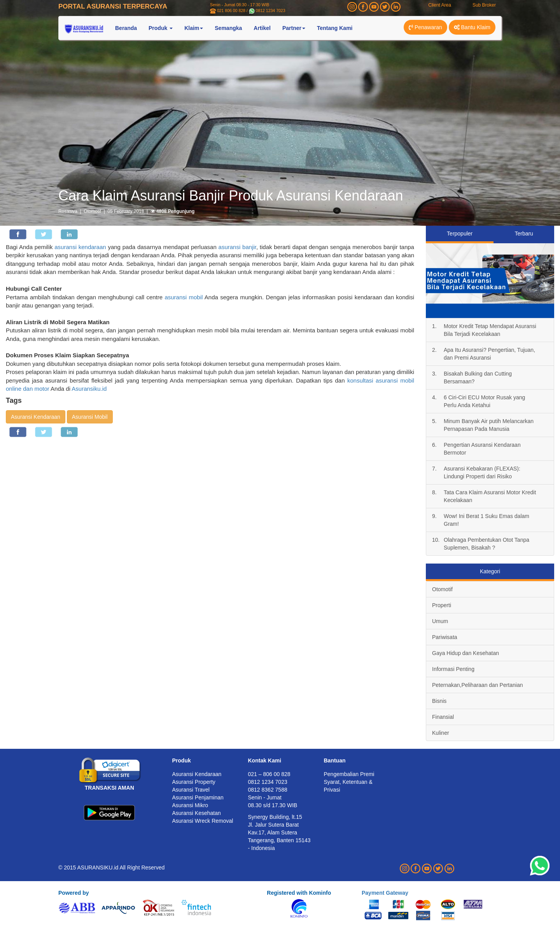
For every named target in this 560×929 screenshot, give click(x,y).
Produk (182, 760)
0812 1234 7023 (271, 11)
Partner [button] (294, 28)
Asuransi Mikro (190, 805)
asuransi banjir (237, 247)
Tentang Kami (335, 28)
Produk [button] (161, 28)
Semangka (228, 28)
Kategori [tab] (490, 571)
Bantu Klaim (472, 27)
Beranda (126, 28)
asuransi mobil (184, 297)
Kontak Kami (265, 760)
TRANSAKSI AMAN (109, 788)
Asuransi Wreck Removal (203, 821)
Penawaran (425, 27)
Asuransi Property (194, 782)
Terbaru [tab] (524, 234)
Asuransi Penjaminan (198, 797)
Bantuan (335, 760)
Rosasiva (68, 211)
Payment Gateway (385, 893)
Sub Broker (484, 5)
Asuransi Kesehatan (197, 813)
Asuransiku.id (89, 389)
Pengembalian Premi (349, 774)
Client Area (440, 5)
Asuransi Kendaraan (36, 417)
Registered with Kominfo (299, 893)
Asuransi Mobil (90, 417)
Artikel (262, 28)
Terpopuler (460, 234)
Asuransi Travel (191, 790)
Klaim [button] (194, 28)
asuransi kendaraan (80, 247)
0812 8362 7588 (268, 790)
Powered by (74, 893)
